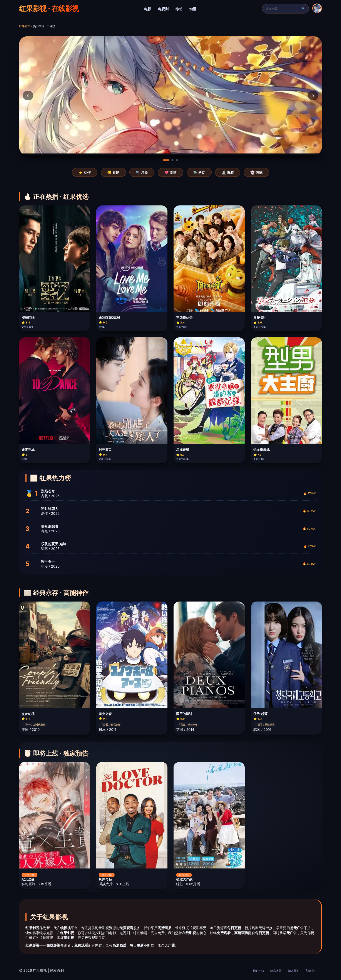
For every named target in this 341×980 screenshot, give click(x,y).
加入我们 (294, 971)
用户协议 (259, 971)
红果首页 (25, 26)
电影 (148, 9)
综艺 (179, 9)
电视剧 (163, 9)
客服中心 (311, 971)
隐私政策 (276, 971)
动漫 (193, 9)
